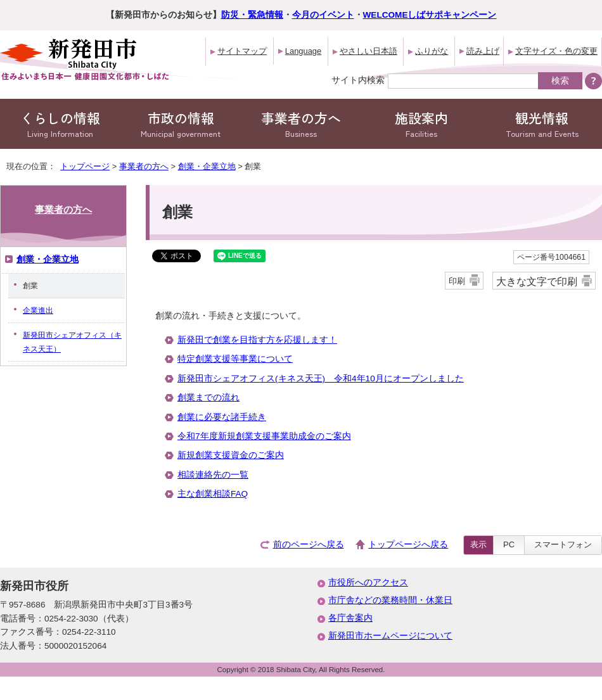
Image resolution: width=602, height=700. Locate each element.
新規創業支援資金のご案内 (231, 455)
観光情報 (542, 124)
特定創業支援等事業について (235, 359)
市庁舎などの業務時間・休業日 (390, 600)
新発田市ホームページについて (390, 636)
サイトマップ (242, 51)
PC (509, 544)
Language (303, 51)
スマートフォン (563, 544)
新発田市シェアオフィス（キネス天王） (72, 342)
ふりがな (432, 51)
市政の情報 (181, 124)
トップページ (85, 166)
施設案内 (421, 124)
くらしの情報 (60, 124)
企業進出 (38, 310)
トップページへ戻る (408, 544)
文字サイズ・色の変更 (556, 51)
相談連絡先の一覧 (213, 475)
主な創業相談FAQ (213, 494)
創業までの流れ (208, 398)
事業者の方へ (301, 124)
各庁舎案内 (350, 618)
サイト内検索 (358, 80)
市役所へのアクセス (368, 582)
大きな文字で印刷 (537, 281)
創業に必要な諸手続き (222, 417)
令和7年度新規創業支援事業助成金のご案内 (264, 436)
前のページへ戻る (309, 544)
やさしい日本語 (368, 51)
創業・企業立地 (207, 166)
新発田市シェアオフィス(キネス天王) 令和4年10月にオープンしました (321, 379)
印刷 (457, 281)
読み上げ (483, 51)
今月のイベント (323, 15)
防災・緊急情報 (252, 15)
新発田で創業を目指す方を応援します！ (257, 340)
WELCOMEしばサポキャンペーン (430, 15)
